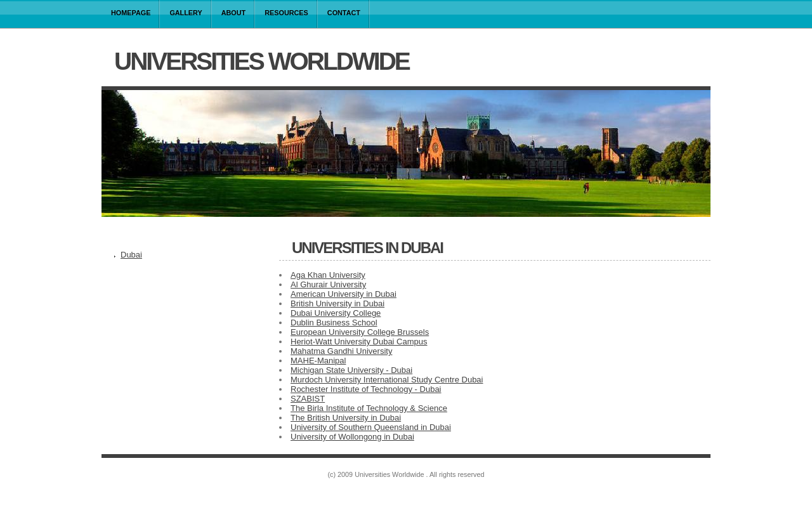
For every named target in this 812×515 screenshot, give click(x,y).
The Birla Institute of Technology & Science (369, 408)
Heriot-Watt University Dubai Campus (359, 342)
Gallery (186, 13)
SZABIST (308, 399)
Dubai (131, 255)
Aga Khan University (328, 275)
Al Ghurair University (328, 284)
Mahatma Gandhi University (341, 351)
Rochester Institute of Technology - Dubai (366, 389)
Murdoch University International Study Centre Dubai (387, 380)
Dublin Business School (334, 323)
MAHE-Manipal (318, 361)
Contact (344, 13)
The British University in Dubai (346, 418)
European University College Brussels (360, 332)
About (234, 13)
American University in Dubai (344, 294)
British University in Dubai (337, 303)
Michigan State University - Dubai (351, 370)
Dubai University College (336, 313)
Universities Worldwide (262, 61)
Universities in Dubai (367, 248)
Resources (286, 13)
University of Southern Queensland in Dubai (371, 427)
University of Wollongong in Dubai (352, 437)
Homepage (131, 13)
